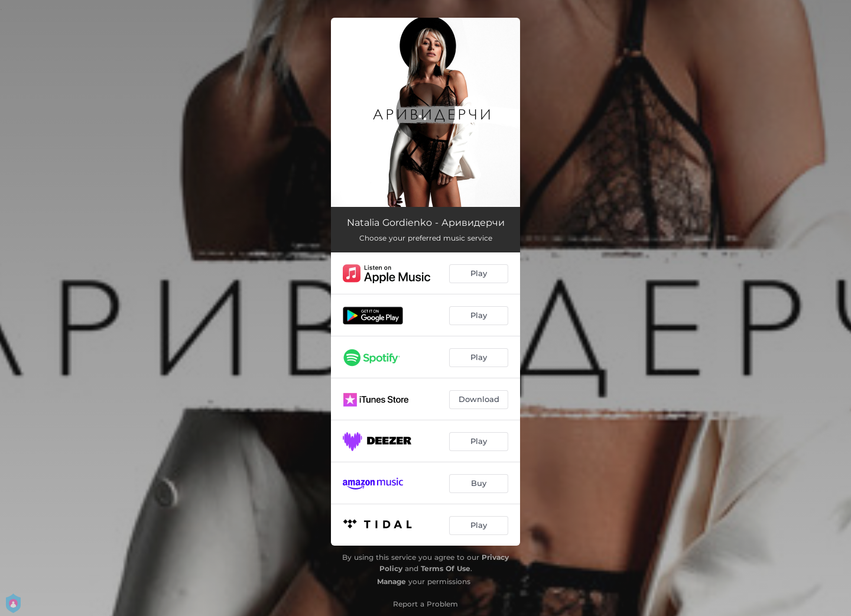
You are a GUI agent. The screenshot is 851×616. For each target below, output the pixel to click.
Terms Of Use (446, 568)
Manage (392, 581)
